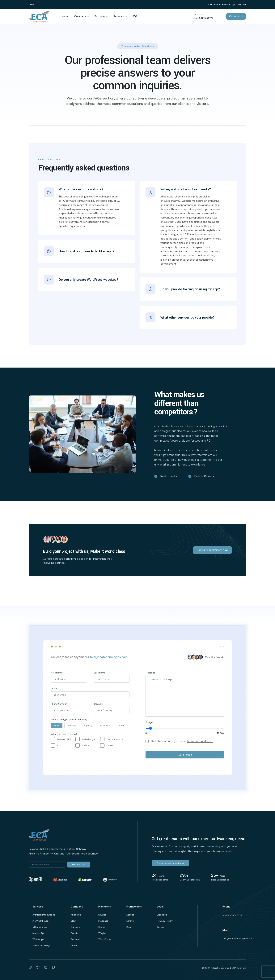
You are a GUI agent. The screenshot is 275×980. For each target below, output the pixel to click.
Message (150, 673)
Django (130, 915)
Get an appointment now (170, 863)
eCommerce (40, 927)
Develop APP (64, 739)
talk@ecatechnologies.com (109, 657)
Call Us (198, 14)
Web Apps (38, 939)
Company (80, 16)
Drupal (102, 915)
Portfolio (100, 16)
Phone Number (59, 704)
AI (58, 745)
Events (74, 933)
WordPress (105, 939)
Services (119, 16)
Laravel (130, 921)
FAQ (135, 16)
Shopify (103, 927)
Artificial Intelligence (44, 915)
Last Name (100, 673)
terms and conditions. (200, 741)
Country (98, 704)
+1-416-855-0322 (232, 915)
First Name (57, 673)
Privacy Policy (165, 921)
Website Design (41, 945)
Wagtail (102, 933)
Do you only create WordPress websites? (89, 278)
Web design (88, 739)
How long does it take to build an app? (87, 250)
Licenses (162, 915)
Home (65, 16)
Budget (150, 722)
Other (110, 745)
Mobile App (39, 933)
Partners (76, 939)
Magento (103, 921)
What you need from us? (64, 734)
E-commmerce (115, 739)
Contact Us (236, 16)
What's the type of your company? (70, 720)
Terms (161, 927)
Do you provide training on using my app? (190, 288)
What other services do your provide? (188, 316)
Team (74, 945)
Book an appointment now (212, 550)
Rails (129, 927)
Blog (73, 921)
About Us (76, 915)
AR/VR (85, 745)
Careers (75, 927)
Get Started (185, 755)
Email (54, 688)
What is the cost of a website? (81, 190)
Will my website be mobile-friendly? (186, 190)
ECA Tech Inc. (239, 968)
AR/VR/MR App (41, 921)
